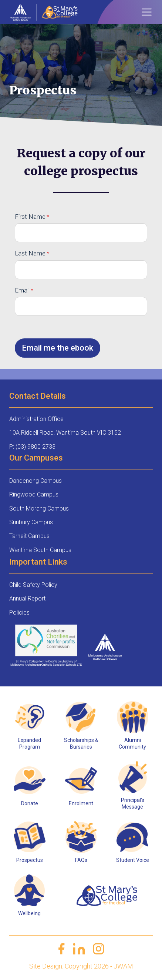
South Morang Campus (39, 509)
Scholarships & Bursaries (81, 743)
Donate (30, 803)
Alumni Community (132, 743)
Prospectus (30, 860)
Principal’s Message (133, 803)
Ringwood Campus (34, 494)
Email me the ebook (58, 348)
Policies (19, 613)
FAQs (81, 860)
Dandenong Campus (36, 481)
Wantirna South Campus (40, 550)
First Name (30, 217)
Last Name (30, 253)
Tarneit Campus (29, 536)
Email (22, 290)
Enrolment (81, 803)
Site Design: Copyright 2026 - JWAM (81, 966)
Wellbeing (29, 913)
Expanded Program (29, 743)
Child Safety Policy (33, 585)
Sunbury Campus (31, 522)
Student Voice (133, 860)
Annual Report (27, 598)
